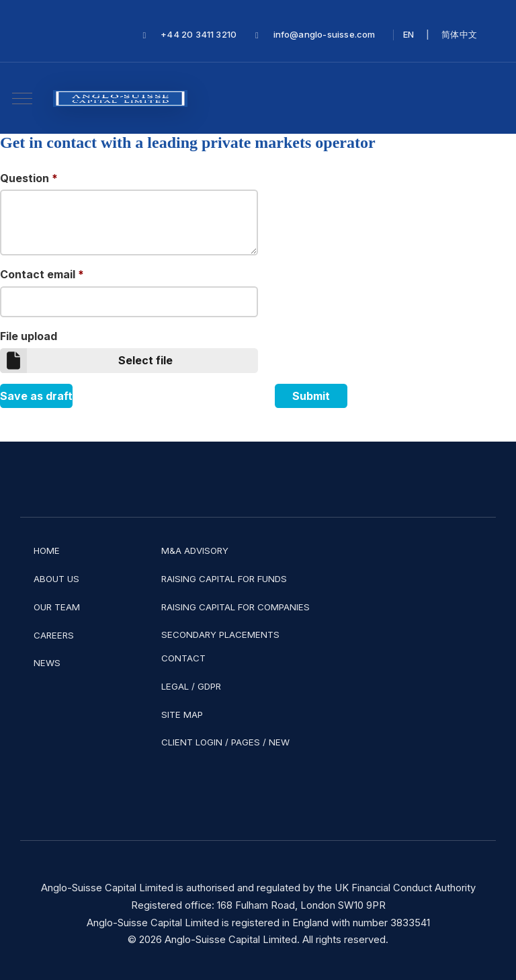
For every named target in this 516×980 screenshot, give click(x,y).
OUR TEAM (57, 607)
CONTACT (183, 658)
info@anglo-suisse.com (325, 35)
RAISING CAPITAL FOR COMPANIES (235, 607)
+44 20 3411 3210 (199, 35)
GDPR (209, 686)
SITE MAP (182, 714)
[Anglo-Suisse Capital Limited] (120, 98)
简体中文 (459, 35)
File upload (29, 336)
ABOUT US (56, 579)
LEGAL (175, 686)
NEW (279, 742)
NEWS (47, 663)
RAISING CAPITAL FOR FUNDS (224, 579)
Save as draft (36, 396)
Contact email (42, 274)
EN (408, 35)
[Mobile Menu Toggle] (22, 98)
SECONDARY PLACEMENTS (220, 635)
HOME (47, 550)
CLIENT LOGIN (192, 742)
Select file (86, 361)
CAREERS (54, 635)
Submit (311, 396)
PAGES (246, 742)
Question (29, 178)
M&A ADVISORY (195, 550)
